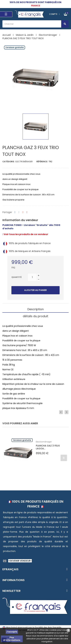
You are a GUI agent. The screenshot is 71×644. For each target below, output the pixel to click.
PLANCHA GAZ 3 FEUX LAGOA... (48, 447)
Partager (15, 212)
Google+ (23, 212)
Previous (61, 412)
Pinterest (27, 212)
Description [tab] (36, 309)
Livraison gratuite (22, 440)
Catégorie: (9, 162)
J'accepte (12, 632)
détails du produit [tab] (35, 316)
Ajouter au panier (35, 290)
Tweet (19, 212)
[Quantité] (32, 277)
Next (67, 412)
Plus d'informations (12, 639)
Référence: (42, 162)
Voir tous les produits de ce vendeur (25, 234)
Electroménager (24, 162)
